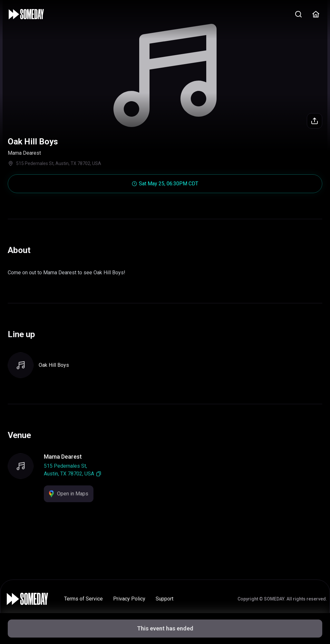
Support (165, 599)
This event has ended (165, 628)
